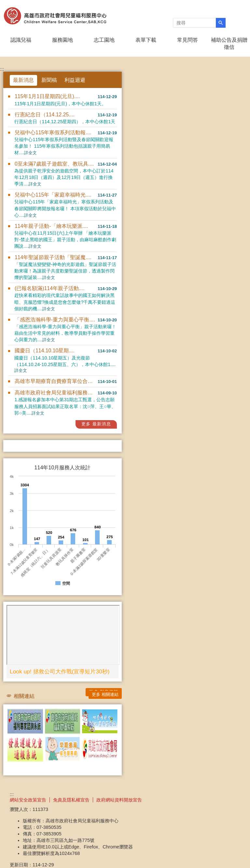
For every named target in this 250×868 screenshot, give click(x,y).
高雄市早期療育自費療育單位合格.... (56, 381)
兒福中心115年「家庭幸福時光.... (53, 195)
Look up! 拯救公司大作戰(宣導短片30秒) (60, 671)
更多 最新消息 (96, 424)
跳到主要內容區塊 (3, 3)
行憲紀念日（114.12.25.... (45, 115)
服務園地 (62, 40)
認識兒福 (21, 40)
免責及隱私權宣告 (71, 800)
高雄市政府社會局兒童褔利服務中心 (55, 16)
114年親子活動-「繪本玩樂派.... (51, 226)
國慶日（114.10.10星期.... (45, 351)
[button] (221, 23)
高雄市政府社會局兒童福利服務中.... (56, 393)
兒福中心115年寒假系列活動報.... (53, 132)
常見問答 (187, 40)
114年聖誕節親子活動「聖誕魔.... (53, 257)
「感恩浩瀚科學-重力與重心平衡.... (55, 320)
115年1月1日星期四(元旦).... (47, 96)
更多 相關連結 (105, 694)
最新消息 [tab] (23, 80)
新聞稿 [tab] (49, 80)
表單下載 (146, 40)
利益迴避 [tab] (75, 80)
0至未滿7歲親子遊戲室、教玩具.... (54, 164)
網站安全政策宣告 (28, 800)
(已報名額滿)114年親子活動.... (50, 288)
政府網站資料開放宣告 (119, 800)
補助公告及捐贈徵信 (229, 44)
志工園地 (104, 40)
